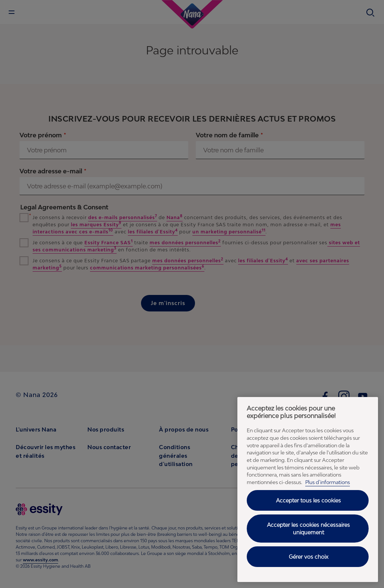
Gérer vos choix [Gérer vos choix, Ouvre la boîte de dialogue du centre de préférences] (309, 557)
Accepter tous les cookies (308, 500)
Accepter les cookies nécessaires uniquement (308, 529)
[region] (308, 489)
